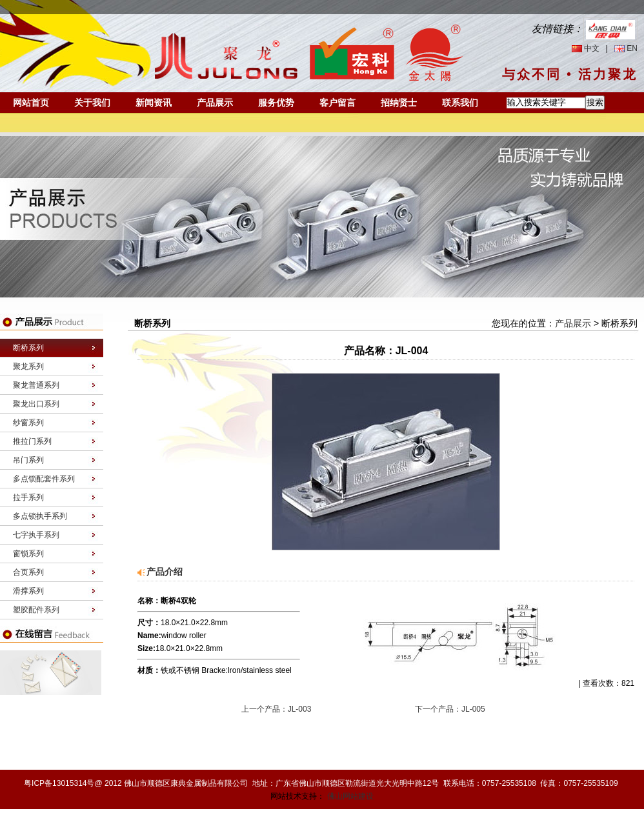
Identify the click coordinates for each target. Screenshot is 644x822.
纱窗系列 (28, 423)
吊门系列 (28, 460)
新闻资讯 (154, 103)
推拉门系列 (32, 441)
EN (632, 48)
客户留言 (337, 103)
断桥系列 (28, 348)
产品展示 (215, 103)
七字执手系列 (36, 535)
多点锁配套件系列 (44, 479)
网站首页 (31, 103)
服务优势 (276, 103)
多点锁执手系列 (40, 516)
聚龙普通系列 (36, 385)
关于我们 (92, 103)
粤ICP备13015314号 (59, 783)
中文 (592, 48)
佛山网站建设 (350, 796)
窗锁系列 (28, 554)
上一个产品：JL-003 (277, 709)
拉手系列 (28, 497)
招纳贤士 (399, 103)
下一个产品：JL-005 (450, 709)
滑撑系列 (28, 591)
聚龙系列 (28, 366)
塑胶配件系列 (36, 610)
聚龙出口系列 (36, 404)
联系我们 (460, 103)
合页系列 (28, 572)
